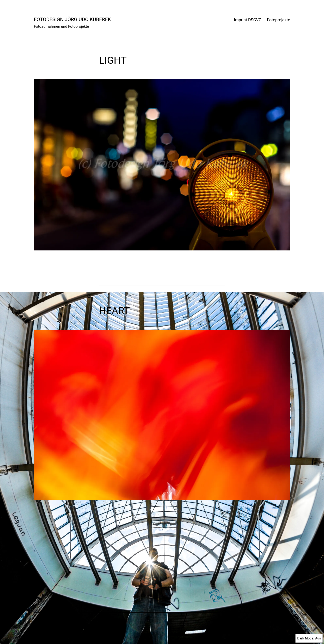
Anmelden (42, 594)
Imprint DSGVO (248, 20)
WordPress (280, 623)
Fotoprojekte (279, 20)
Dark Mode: (309, 638)
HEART (114, 311)
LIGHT (113, 60)
